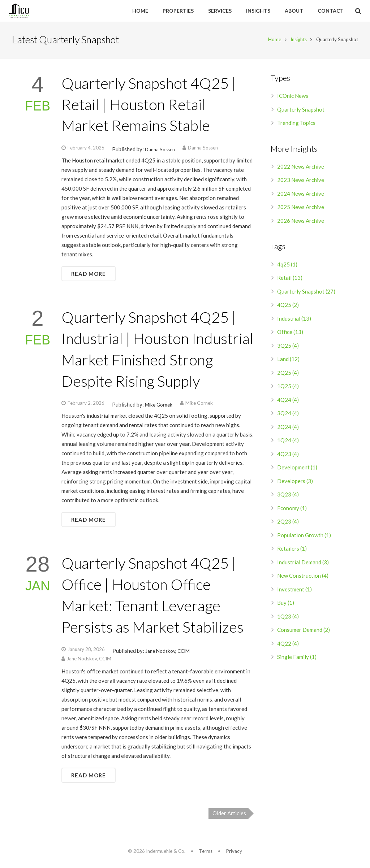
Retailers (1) (292, 550)
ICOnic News (293, 97)
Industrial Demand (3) (303, 563)
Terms (206, 851)
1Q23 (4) (288, 617)
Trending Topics (296, 124)
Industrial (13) (294, 320)
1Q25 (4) (288, 387)
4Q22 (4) (288, 645)
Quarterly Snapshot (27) (306, 292)
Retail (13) (290, 279)
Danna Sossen (160, 151)
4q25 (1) (287, 265)
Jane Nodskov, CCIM (167, 652)
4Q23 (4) (288, 455)
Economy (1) (292, 509)
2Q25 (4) (288, 374)
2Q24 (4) (288, 428)
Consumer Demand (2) (304, 631)
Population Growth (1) (304, 536)
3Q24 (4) (288, 415)
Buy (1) (286, 604)
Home (273, 41)
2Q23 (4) (288, 523)
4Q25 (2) (288, 306)
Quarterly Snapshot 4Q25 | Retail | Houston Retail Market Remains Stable (149, 105)
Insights (297, 41)
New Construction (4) (303, 577)
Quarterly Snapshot (301, 110)
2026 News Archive (301, 222)
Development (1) (297, 469)
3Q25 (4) (288, 347)
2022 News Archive (301, 168)
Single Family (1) (297, 658)
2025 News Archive (301, 208)
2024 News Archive (301, 195)
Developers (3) (295, 482)
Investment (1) (294, 590)
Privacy (234, 851)
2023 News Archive (301, 181)
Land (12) (288, 360)
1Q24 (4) (288, 442)
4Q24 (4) (288, 401)
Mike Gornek (159, 406)
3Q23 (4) (288, 496)
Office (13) (290, 333)
